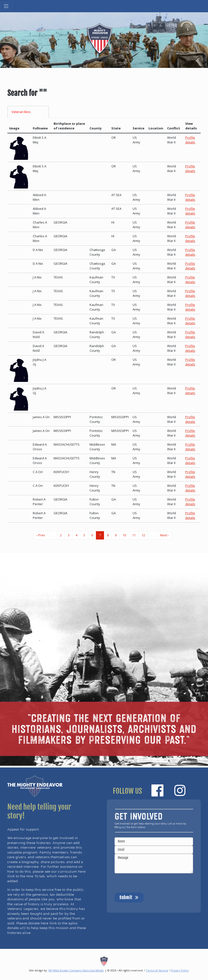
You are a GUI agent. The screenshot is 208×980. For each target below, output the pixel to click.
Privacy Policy (180, 970)
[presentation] (152, 883)
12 (143, 535)
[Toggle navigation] (6, 6)
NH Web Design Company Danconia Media (76, 970)
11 (134, 535)
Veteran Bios (28, 112)
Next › (164, 535)
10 (124, 535)
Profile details (190, 140)
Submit (129, 897)
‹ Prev (41, 535)
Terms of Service (157, 970)
